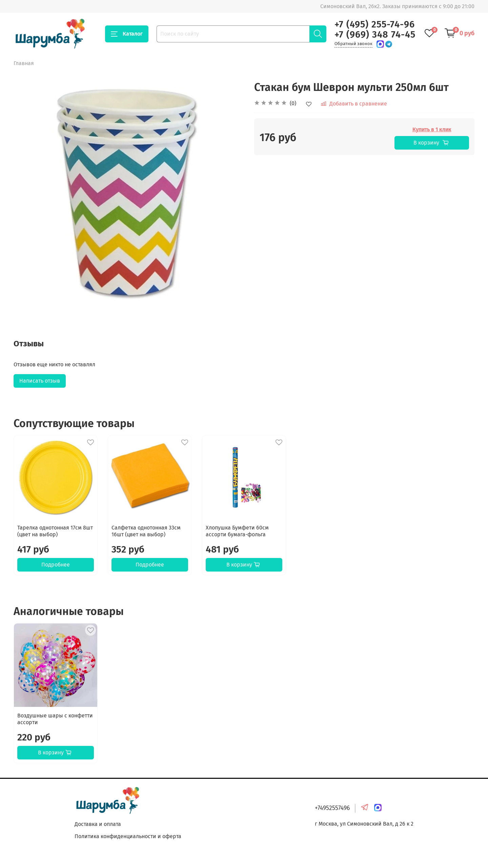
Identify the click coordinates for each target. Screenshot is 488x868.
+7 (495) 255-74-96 (375, 24)
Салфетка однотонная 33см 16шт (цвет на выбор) (146, 531)
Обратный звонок (353, 44)
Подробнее (56, 565)
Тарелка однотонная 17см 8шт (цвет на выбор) (55, 531)
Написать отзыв (40, 381)
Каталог (127, 34)
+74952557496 (332, 808)
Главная (24, 63)
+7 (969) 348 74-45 (375, 35)
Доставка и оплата (98, 824)
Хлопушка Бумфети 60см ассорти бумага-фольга (237, 531)
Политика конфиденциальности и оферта (128, 836)
